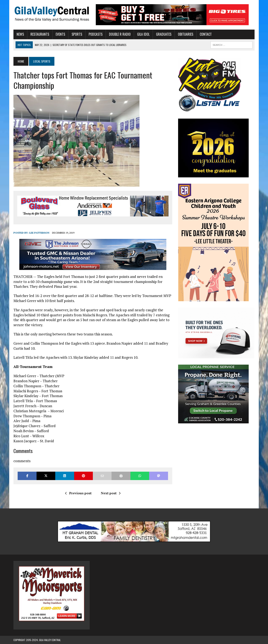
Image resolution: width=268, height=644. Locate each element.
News (20, 34)
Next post (111, 493)
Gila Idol (143, 34)
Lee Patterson (39, 233)
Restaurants (40, 34)
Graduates (164, 34)
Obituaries (186, 34)
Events (60, 34)
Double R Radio (120, 34)
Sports (77, 34)
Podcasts (96, 34)
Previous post (78, 493)
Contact (206, 34)
